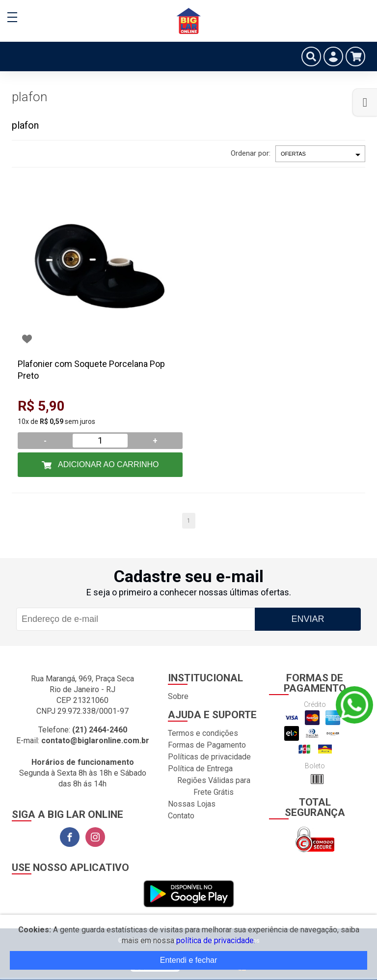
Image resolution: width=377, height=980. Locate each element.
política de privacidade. (216, 940)
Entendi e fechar (189, 960)
